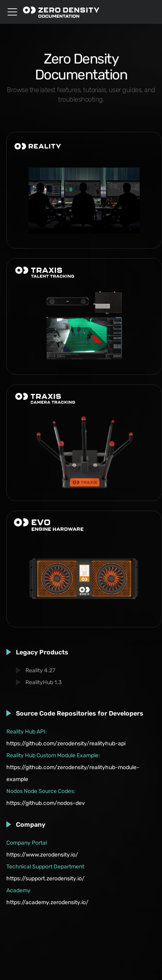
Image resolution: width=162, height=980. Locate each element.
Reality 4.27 (40, 670)
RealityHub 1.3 (43, 682)
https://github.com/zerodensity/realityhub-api (66, 744)
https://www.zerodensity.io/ (42, 855)
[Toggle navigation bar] (12, 12)
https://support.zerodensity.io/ (45, 879)
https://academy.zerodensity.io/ (47, 902)
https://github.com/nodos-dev (46, 803)
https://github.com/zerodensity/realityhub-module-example (73, 773)
